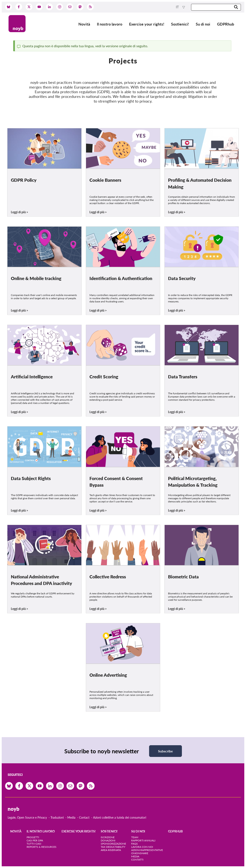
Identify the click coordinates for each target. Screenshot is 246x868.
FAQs (135, 844)
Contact (84, 817)
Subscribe (165, 751)
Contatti (137, 860)
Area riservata (111, 850)
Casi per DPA (35, 840)
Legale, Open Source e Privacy (27, 817)
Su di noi (203, 24)
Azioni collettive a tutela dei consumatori (120, 817)
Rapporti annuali (143, 840)
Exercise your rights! (147, 24)
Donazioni (108, 840)
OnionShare (140, 853)
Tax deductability (113, 847)
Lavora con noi (142, 847)
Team (135, 837)
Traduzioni (57, 817)
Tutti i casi (34, 844)
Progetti (33, 837)
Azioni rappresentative (147, 850)
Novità (84, 24)
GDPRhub (226, 24)
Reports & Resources (42, 847)
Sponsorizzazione (113, 844)
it (178, 7)
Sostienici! (180, 24)
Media (71, 817)
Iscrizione (108, 837)
